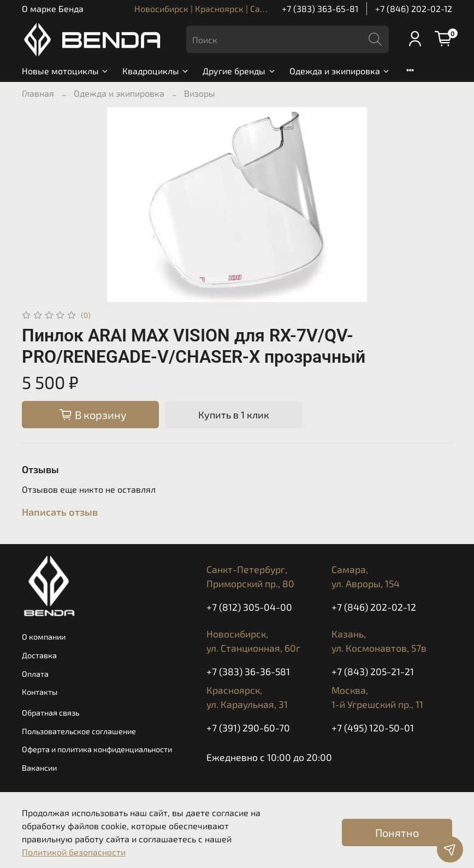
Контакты (40, 692)
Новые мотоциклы (66, 71)
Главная (38, 93)
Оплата (35, 674)
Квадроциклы (156, 71)
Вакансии (39, 768)
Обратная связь (51, 713)
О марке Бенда (53, 8)
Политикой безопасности (74, 852)
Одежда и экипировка (340, 71)
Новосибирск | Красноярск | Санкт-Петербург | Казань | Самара (265, 8)
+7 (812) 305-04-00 (249, 607)
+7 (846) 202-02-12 (414, 8)
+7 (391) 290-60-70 (248, 728)
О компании (44, 637)
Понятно (397, 832)
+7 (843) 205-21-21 (373, 671)
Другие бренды (239, 71)
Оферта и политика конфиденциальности (97, 749)
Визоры (200, 93)
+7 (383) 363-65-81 (320, 8)
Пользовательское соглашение (79, 731)
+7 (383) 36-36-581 (248, 671)
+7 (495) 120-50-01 (373, 728)
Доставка (39, 655)
